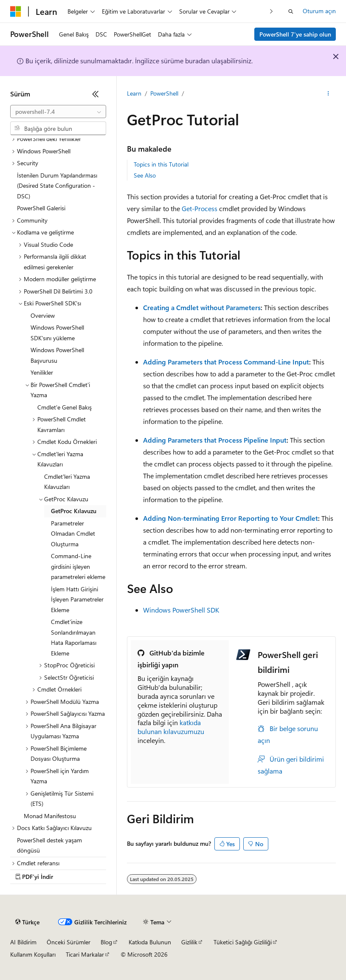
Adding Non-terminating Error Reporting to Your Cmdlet (231, 518)
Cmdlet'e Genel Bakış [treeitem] (65, 407)
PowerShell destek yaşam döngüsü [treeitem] (49, 845)
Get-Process (200, 208)
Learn (134, 93)
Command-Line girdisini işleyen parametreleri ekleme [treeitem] (78, 566)
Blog (106, 942)
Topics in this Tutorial (161, 164)
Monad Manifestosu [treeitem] (50, 816)
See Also (145, 175)
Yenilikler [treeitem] (42, 372)
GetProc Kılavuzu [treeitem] (74, 511)
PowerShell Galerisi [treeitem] (41, 208)
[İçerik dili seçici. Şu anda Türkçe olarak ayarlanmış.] (27, 922)
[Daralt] (96, 94)
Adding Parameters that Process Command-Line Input (226, 362)
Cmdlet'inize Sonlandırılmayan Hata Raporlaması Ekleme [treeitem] (74, 637)
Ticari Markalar (85, 954)
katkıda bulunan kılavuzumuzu (171, 727)
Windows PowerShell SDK (181, 610)
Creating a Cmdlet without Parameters (202, 307)
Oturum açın (319, 11)
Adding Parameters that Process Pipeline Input (215, 440)
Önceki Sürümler (69, 942)
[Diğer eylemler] (328, 94)
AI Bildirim (23, 942)
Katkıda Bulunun (150, 942)
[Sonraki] (271, 11)
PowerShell (164, 93)
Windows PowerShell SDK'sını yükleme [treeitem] (57, 333)
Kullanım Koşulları (33, 954)
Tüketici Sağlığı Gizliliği (243, 942)
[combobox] (58, 112)
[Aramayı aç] (291, 11)
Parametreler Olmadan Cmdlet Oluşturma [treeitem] (73, 534)
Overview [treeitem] (43, 315)
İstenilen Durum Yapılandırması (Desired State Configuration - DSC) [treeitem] (57, 186)
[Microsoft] (16, 11)
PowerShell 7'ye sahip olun (295, 34)
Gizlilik (189, 942)
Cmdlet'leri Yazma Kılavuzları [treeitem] (67, 482)
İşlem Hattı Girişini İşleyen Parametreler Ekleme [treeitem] (77, 599)
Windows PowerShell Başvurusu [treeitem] (57, 355)
